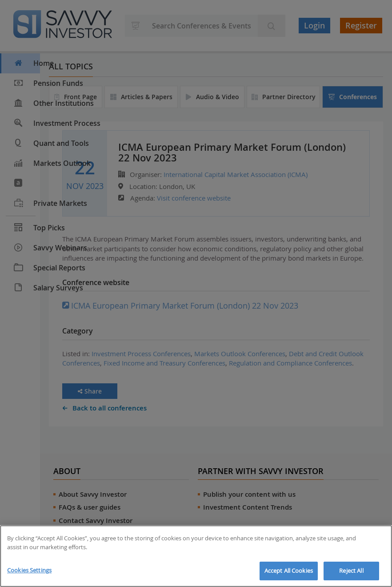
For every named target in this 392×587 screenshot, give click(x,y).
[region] (196, 556)
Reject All (351, 571)
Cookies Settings (29, 570)
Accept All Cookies (289, 571)
